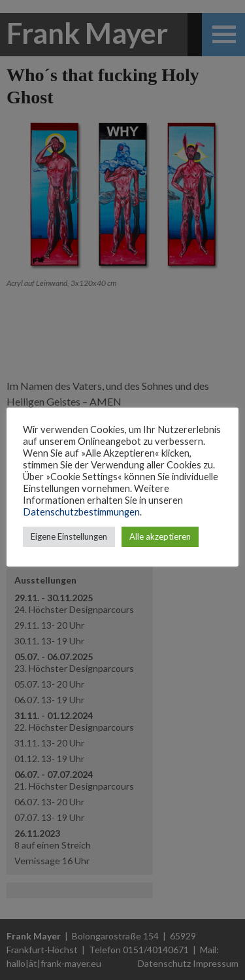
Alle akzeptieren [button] (160, 536)
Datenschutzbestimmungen (81, 512)
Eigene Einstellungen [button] (69, 536)
